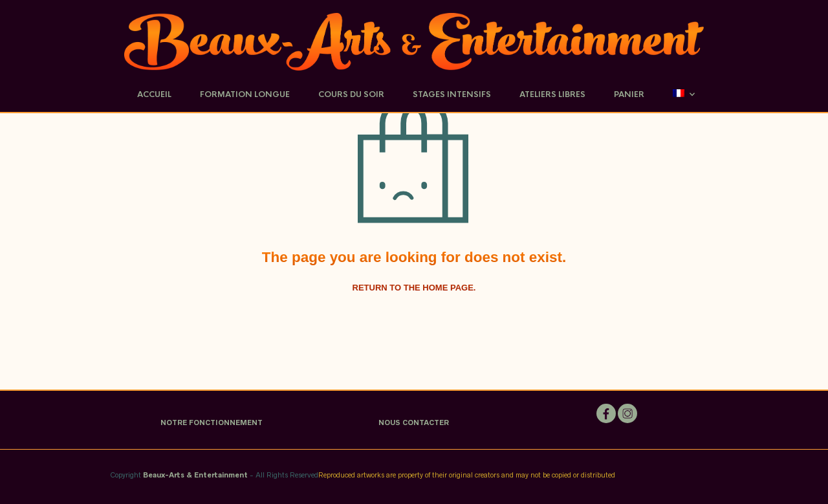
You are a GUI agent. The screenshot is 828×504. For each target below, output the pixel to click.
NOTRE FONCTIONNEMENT (212, 422)
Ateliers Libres (552, 94)
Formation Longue (245, 94)
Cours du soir (351, 94)
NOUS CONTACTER (414, 422)
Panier (629, 94)
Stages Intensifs (452, 94)
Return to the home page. (414, 288)
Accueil (154, 94)
